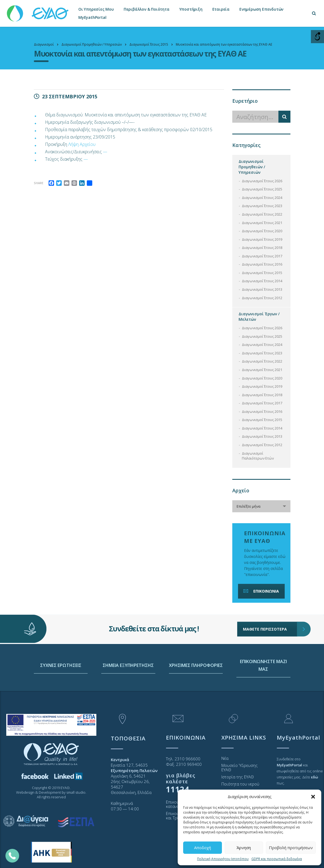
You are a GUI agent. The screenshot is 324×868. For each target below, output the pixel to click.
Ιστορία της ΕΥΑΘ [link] (238, 777)
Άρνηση (244, 848)
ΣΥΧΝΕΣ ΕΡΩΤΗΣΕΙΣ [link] (61, 692)
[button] (313, 797)
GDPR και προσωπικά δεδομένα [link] (277, 859)
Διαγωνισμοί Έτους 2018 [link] (262, 248)
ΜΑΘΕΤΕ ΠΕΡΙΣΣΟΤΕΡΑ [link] (270, 613)
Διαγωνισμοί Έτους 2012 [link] (262, 298)
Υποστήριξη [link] (191, 9)
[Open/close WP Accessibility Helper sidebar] (317, 37)
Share (39, 183)
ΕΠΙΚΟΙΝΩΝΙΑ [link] (261, 591)
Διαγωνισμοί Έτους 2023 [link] (262, 206)
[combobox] (261, 506)
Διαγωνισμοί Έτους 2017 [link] (262, 256)
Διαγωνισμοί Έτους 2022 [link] (262, 214)
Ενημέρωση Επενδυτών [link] (261, 9)
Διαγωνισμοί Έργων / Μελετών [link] (259, 317)
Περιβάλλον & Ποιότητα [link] (147, 9)
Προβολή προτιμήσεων (291, 848)
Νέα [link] (225, 758)
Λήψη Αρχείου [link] (82, 144)
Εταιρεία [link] (221, 9)
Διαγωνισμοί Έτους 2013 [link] (262, 289)
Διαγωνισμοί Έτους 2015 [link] (262, 273)
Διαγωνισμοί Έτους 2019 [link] (262, 239)
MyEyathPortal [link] (92, 17)
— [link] (105, 152)
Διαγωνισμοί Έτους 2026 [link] (262, 181)
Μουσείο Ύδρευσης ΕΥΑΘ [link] (240, 767)
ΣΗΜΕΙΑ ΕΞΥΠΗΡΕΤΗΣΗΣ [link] (128, 692)
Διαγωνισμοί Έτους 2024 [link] (262, 198)
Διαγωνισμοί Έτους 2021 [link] (262, 223)
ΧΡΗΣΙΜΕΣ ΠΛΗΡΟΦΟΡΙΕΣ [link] (196, 692)
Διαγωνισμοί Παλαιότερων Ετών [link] (258, 456)
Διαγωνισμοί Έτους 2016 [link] (262, 264)
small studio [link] (76, 792)
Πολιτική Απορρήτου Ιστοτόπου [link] (223, 859)
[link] (38, 11)
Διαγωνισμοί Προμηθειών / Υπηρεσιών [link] (252, 167)
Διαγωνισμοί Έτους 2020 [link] (262, 231)
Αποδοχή (203, 848)
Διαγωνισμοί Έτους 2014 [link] (262, 281)
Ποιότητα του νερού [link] (240, 784)
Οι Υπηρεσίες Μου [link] (96, 9)
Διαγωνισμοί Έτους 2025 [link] (262, 189)
